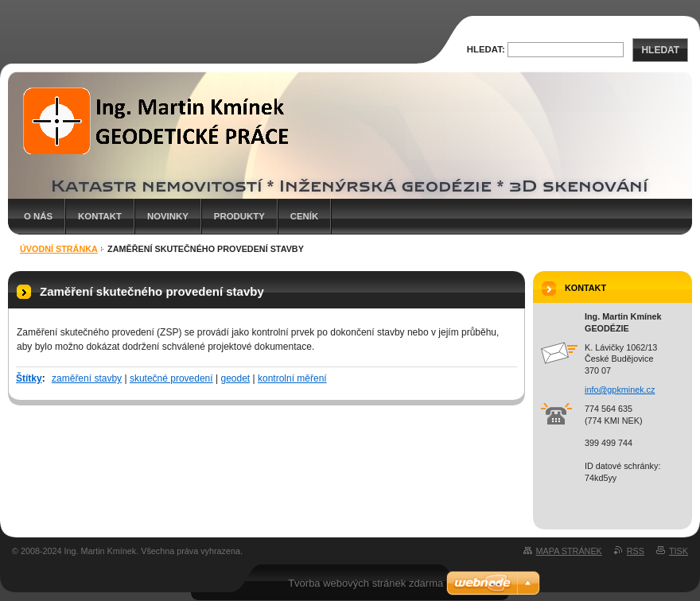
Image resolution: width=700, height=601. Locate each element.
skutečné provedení (171, 378)
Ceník (304, 216)
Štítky (29, 378)
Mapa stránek (569, 551)
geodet (235, 378)
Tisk (679, 551)
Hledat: (486, 49)
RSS (636, 551)
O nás (38, 216)
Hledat (660, 50)
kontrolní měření (292, 378)
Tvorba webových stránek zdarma (366, 583)
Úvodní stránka (59, 249)
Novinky (168, 216)
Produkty (239, 216)
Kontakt (100, 216)
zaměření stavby (87, 378)
